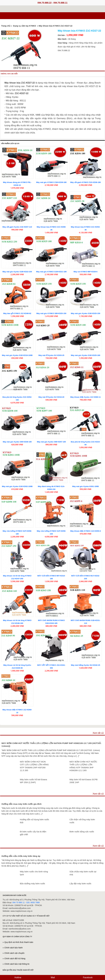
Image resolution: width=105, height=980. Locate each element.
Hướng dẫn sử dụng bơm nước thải (34, 821)
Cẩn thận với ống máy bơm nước (82, 821)
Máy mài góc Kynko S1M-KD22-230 (17, 272)
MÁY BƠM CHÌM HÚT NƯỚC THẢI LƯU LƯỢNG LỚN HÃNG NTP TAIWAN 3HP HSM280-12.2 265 (83, 766)
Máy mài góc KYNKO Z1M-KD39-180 (51, 182)
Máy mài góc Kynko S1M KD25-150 (86, 313)
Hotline (17, 977)
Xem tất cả (98, 733)
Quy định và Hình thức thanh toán (19, 942)
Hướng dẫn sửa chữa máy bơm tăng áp (21, 856)
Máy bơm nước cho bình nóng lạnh (34, 873)
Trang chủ (6, 26)
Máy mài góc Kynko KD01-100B (86, 486)
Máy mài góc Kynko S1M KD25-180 (86, 355)
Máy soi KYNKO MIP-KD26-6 (85, 272)
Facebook (87, 977)
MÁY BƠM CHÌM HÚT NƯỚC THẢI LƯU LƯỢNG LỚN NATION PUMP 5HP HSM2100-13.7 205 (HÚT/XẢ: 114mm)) (51, 745)
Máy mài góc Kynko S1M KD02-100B (17, 486)
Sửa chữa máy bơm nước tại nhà (83, 873)
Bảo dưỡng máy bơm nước (32, 884)
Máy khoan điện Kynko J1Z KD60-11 (85, 397)
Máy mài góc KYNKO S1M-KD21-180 (51, 272)
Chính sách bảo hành (13, 948)
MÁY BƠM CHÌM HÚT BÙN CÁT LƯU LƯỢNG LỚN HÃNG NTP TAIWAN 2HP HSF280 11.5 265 (34, 766)
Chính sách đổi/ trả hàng (15, 959)
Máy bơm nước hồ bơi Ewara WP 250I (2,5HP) (33, 781)
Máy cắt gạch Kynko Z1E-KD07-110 (17, 227)
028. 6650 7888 (33, 902)
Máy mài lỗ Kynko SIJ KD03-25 (51, 355)
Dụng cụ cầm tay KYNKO (25, 26)
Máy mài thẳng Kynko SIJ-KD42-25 (86, 665)
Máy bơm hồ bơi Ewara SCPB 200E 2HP (83, 781)
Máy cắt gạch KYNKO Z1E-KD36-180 (86, 182)
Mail (52, 977)
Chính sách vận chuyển (14, 953)
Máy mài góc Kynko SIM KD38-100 (17, 442)
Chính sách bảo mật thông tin (17, 964)
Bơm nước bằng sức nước (82, 832)
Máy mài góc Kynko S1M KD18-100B (17, 355)
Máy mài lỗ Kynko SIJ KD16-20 (51, 397)
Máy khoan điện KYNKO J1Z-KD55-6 (86, 531)
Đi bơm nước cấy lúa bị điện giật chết (33, 833)
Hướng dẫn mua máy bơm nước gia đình (22, 804)
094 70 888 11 (18, 902)
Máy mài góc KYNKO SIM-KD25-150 (51, 313)
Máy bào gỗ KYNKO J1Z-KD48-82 (17, 313)
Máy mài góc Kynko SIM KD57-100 (51, 442)
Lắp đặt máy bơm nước (80, 884)
